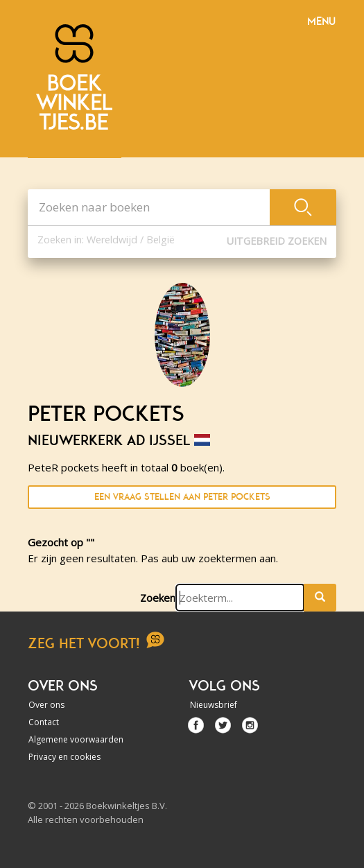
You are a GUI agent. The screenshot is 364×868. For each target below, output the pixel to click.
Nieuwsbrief (214, 705)
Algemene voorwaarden (76, 739)
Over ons (46, 705)
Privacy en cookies (64, 757)
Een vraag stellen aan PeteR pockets (182, 497)
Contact (44, 722)
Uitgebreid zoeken (277, 241)
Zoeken (158, 598)
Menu (321, 21)
